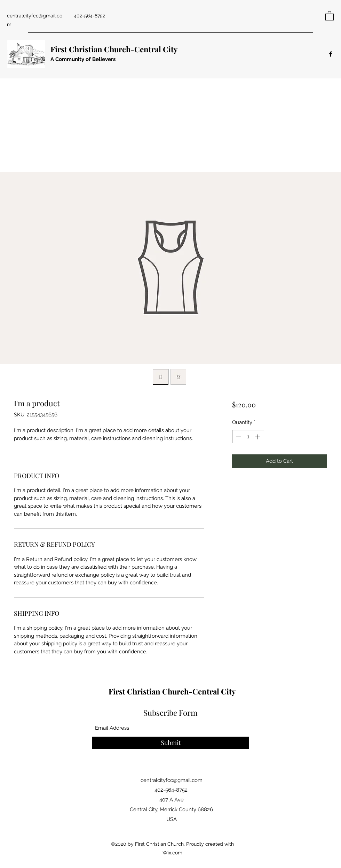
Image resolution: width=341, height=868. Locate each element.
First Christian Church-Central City (114, 49)
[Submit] (170, 743)
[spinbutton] (248, 437)
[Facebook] (331, 54)
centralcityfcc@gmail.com (172, 780)
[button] (330, 16)
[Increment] (258, 437)
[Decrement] (238, 437)
